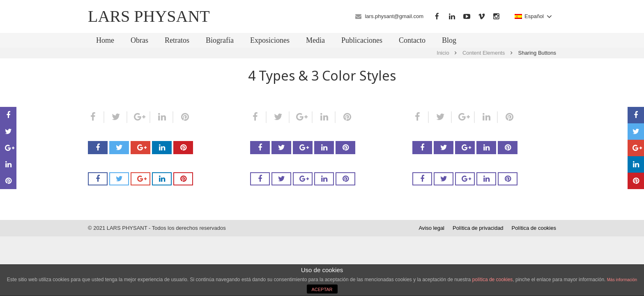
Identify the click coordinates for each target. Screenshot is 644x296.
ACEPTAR (322, 289)
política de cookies (493, 280)
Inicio (443, 53)
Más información (622, 280)
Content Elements (484, 53)
